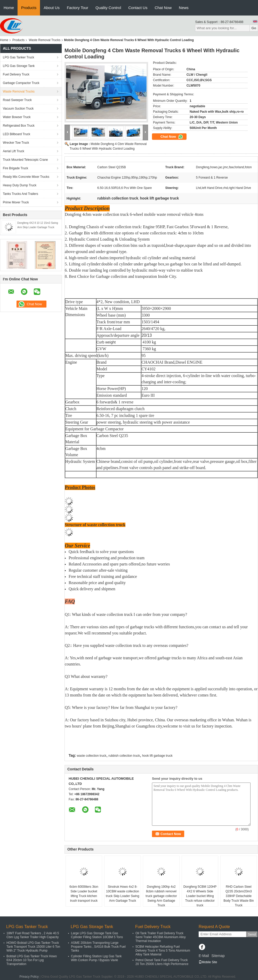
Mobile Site (208, 962)
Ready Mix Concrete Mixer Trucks (26, 177)
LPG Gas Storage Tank (19, 66)
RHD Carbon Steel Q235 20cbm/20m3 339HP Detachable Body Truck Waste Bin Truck (239, 896)
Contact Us (138, 8)
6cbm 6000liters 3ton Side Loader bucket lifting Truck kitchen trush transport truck (84, 894)
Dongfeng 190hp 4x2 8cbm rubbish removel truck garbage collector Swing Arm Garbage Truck (161, 896)
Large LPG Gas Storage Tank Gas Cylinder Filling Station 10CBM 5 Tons (97, 935)
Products (29, 8)
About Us (52, 8)
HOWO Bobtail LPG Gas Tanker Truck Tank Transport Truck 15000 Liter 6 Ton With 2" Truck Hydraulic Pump (33, 947)
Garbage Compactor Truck (21, 83)
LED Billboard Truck (17, 134)
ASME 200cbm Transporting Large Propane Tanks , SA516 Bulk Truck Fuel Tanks (98, 947)
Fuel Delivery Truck (16, 74)
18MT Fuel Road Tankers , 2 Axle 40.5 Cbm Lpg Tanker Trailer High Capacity (33, 935)
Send (252, 934)
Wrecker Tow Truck (16, 143)
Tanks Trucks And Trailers (21, 194)
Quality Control (108, 8)
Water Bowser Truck (17, 117)
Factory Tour (78, 8)
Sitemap (218, 956)
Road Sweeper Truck (17, 100)
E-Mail (204, 956)
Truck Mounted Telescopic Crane (25, 160)
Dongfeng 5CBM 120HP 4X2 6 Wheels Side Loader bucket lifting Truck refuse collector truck (200, 896)
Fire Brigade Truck (15, 168)
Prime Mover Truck (16, 202)
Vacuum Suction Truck (18, 109)
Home (9, 8)
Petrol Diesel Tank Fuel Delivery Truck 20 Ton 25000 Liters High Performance (162, 962)
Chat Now (163, 8)
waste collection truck (92, 756)
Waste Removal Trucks (45, 40)
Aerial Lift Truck (14, 151)
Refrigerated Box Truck (19, 126)
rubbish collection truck (124, 756)
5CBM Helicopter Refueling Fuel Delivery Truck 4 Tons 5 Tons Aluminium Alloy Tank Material (163, 951)
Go (254, 28)
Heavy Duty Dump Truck (20, 185)
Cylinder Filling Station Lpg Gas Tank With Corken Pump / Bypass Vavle (96, 958)
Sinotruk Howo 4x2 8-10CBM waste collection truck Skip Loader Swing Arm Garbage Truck (122, 894)
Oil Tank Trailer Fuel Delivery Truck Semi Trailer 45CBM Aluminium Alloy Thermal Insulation (161, 937)
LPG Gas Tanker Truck (18, 57)
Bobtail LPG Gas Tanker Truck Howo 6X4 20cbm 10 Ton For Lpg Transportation (32, 960)
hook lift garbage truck (157, 756)
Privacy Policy (29, 977)
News (184, 8)
